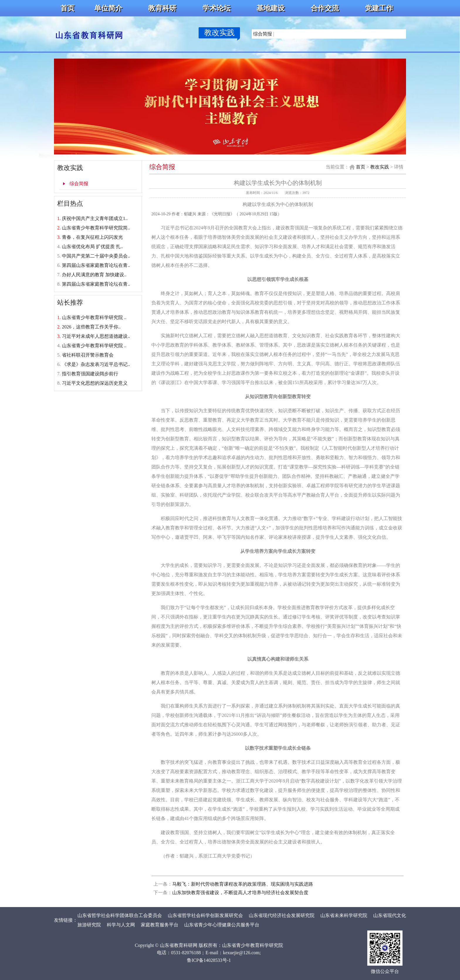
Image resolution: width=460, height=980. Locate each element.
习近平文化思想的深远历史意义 (95, 383)
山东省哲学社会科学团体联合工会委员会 (120, 915)
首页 (67, 8)
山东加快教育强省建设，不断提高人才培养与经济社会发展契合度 (240, 893)
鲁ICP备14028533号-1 (209, 960)
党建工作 (379, 8)
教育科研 (162, 8)
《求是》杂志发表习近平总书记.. (96, 364)
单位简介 (108, 8)
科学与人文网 (121, 925)
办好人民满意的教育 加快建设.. (94, 275)
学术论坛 (217, 8)
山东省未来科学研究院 (344, 915)
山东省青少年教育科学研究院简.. (96, 228)
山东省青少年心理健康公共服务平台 (222, 925)
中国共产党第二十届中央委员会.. (96, 256)
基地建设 (270, 8)
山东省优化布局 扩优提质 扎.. (92, 247)
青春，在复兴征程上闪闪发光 (92, 237)
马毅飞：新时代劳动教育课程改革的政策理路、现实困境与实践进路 (243, 884)
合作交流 (325, 8)
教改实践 (219, 33)
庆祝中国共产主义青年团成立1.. (95, 218)
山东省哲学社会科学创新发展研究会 (205, 915)
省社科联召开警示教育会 (88, 355)
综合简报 (263, 34)
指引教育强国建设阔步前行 (90, 374)
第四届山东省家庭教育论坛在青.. (96, 265)
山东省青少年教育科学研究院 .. (94, 317)
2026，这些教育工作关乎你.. (91, 327)
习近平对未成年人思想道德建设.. (96, 336)
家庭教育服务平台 (160, 925)
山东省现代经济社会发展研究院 (282, 915)
